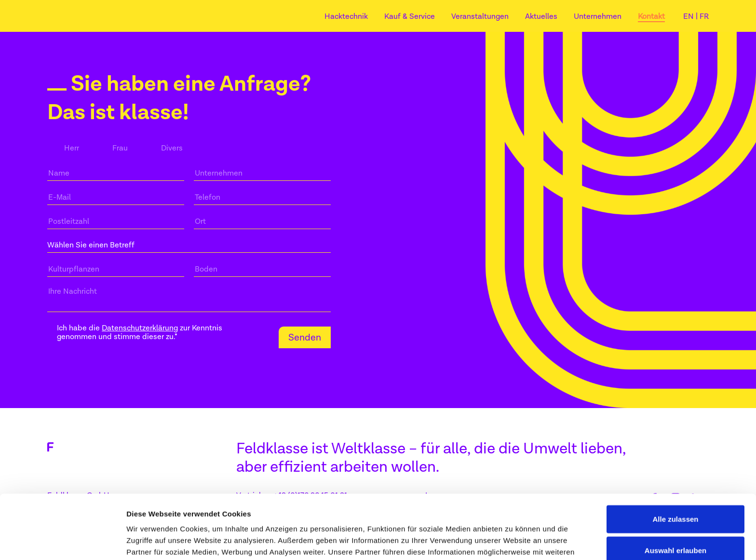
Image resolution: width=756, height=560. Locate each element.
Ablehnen (675, 528)
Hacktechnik (346, 16)
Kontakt (651, 16)
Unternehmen (598, 16)
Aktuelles (541, 16)
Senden (305, 337)
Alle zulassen (675, 465)
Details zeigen (513, 541)
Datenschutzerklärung (140, 328)
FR (704, 16)
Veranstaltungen (480, 16)
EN (689, 16)
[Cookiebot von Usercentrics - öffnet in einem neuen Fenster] (62, 541)
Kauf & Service (410, 16)
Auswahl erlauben (675, 497)
